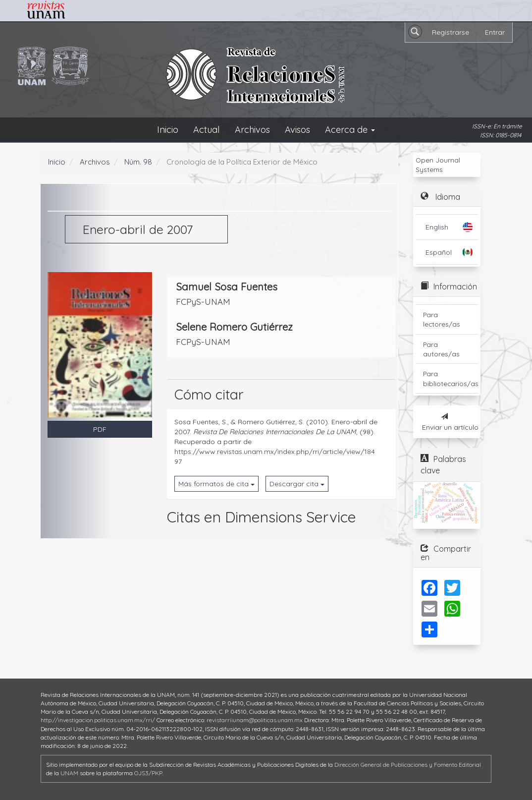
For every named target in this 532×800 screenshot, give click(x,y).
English (437, 227)
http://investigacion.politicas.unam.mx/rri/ (98, 720)
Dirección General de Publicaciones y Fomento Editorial (408, 765)
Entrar (495, 32)
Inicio (168, 130)
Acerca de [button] (350, 130)
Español (439, 252)
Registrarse (451, 32)
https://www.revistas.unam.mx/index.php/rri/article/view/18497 (275, 457)
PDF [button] (100, 429)
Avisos (297, 130)
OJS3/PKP (148, 773)
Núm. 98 (138, 162)
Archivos (252, 130)
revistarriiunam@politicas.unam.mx (255, 720)
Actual (207, 130)
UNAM (69, 773)
